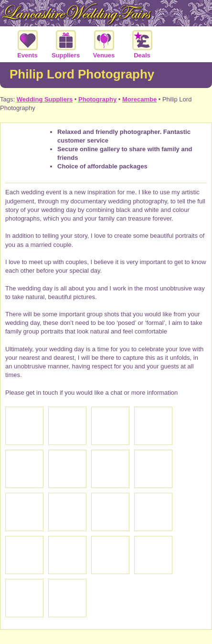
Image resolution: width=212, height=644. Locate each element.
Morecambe (139, 99)
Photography (97, 99)
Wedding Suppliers (45, 99)
